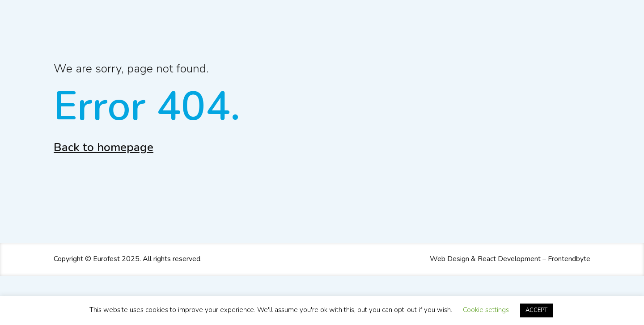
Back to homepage (104, 147)
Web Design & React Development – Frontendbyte (510, 259)
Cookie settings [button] (486, 310)
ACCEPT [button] (536, 310)
